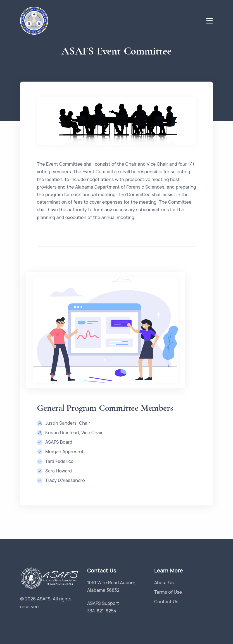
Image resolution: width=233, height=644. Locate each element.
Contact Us (166, 602)
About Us (164, 583)
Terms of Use (168, 592)
